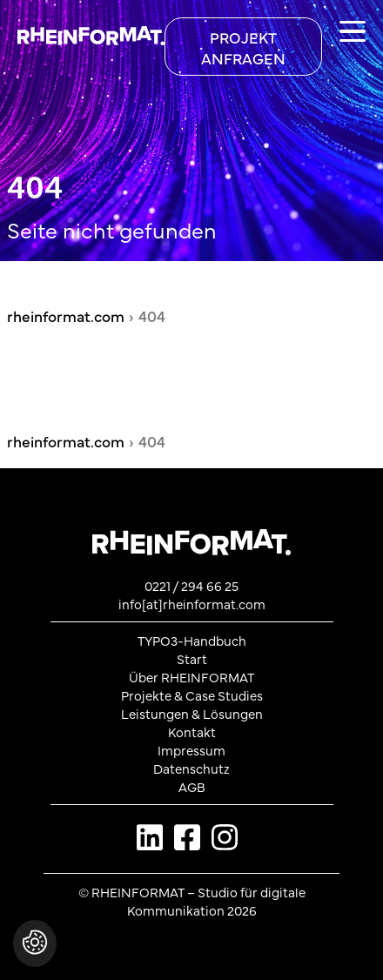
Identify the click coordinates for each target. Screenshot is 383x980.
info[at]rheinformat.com (192, 604)
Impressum (191, 750)
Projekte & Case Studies (192, 695)
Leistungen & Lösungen (192, 713)
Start (192, 658)
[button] (35, 952)
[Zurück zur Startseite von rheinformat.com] (82, 31)
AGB (192, 786)
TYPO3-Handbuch (192, 640)
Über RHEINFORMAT (191, 677)
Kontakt (192, 732)
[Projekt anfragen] (243, 47)
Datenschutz (191, 768)
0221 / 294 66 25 (191, 585)
